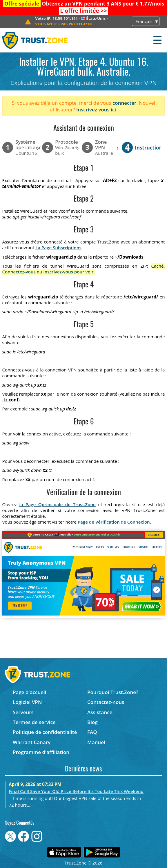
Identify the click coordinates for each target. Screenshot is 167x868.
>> (83, 11)
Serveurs (23, 712)
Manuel (96, 742)
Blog (92, 722)
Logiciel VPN (27, 702)
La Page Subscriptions (58, 248)
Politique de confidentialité (45, 732)
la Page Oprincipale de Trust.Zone (57, 504)
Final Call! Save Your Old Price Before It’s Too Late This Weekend (76, 791)
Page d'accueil (29, 692)
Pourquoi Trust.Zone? (113, 692)
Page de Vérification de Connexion (114, 522)
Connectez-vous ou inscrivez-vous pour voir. (49, 272)
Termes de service (34, 722)
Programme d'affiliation (41, 752)
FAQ (92, 732)
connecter (125, 103)
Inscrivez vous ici (96, 110)
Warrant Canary (32, 742)
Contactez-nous (106, 702)
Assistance (100, 712)
